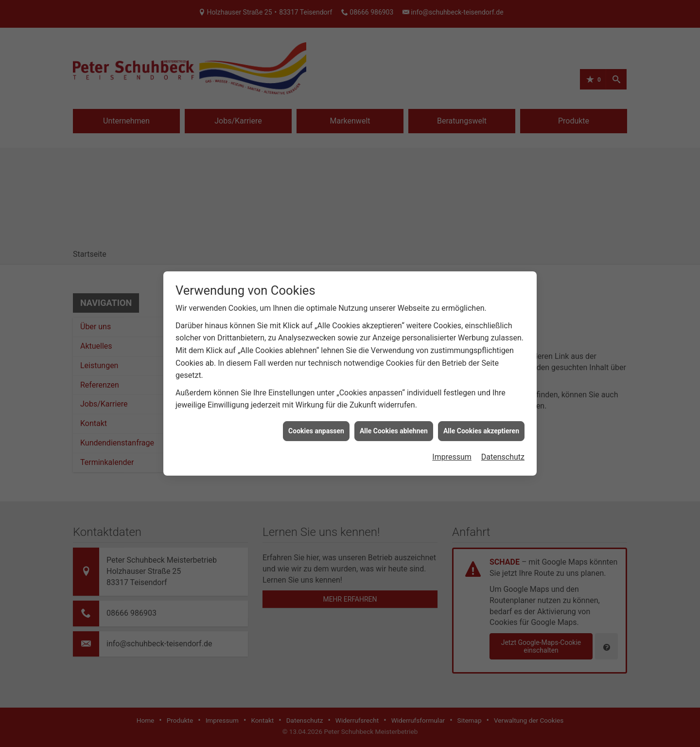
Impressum (452, 455)
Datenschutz (503, 455)
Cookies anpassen (316, 429)
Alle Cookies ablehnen (394, 429)
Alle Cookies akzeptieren (481, 429)
